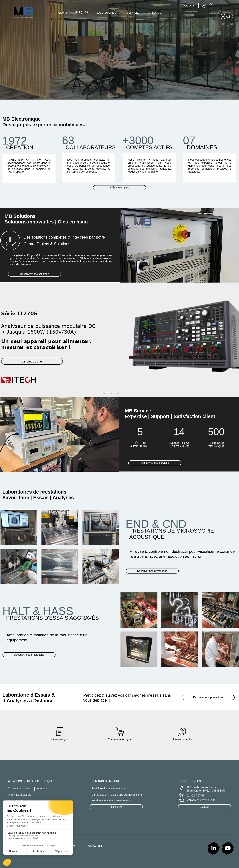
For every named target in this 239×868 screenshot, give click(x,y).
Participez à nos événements (108, 788)
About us (42, 788)
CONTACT (188, 6)
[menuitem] (210, 5)
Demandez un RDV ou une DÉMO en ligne (117, 795)
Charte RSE (95, 846)
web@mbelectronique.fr (201, 800)
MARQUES (81, 13)
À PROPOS (155, 13)
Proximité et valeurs (20, 795)
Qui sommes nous (19, 788)
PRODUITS (61, 13)
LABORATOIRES (106, 13)
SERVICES (133, 13)
